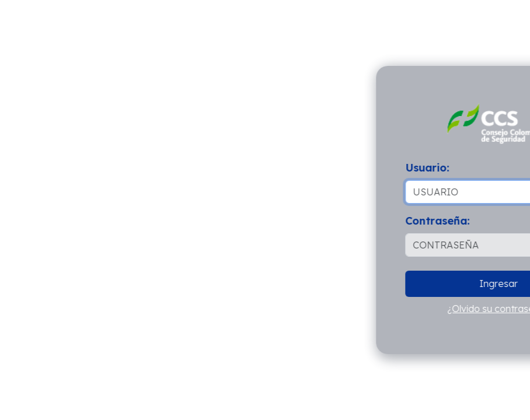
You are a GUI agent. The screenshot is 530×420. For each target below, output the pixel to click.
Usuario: (428, 168)
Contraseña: (438, 221)
